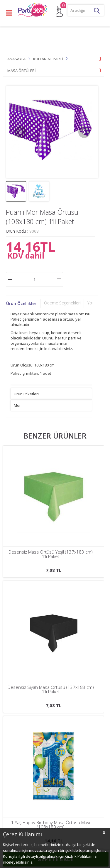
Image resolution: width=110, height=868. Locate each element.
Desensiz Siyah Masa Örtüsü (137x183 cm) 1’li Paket (51, 554)
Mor (17, 405)
